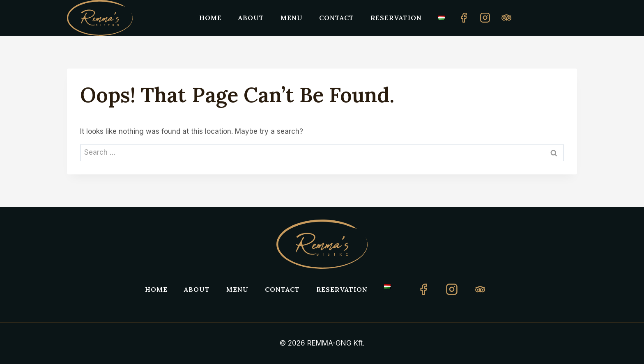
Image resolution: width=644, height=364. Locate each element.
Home (210, 18)
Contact (337, 18)
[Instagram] (485, 18)
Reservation (396, 18)
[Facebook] (464, 18)
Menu (292, 18)
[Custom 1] (506, 18)
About (251, 18)
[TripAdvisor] (480, 289)
